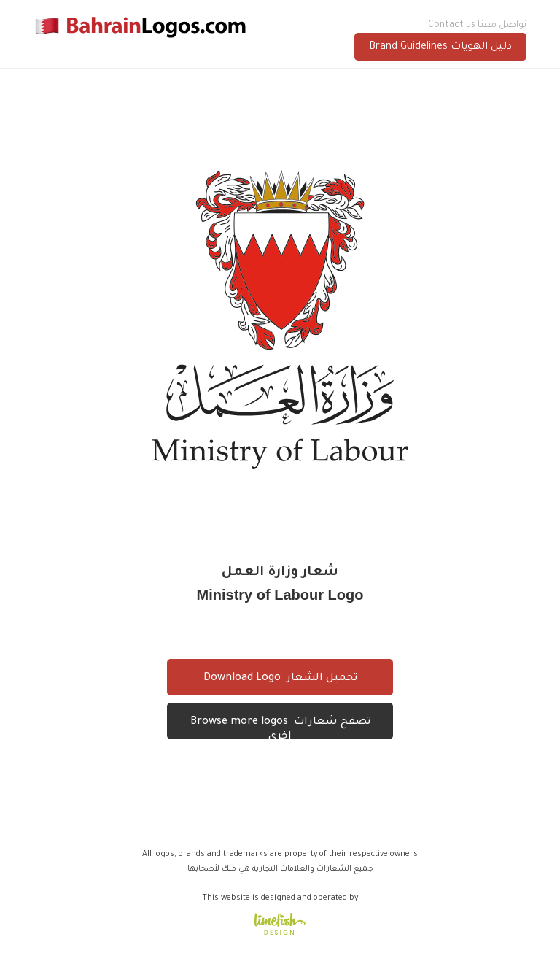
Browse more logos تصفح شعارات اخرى (280, 728)
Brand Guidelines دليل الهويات (440, 47)
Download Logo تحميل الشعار (280, 679)
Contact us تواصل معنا (477, 26)
